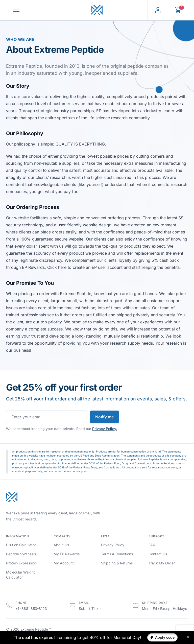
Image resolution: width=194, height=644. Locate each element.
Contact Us (158, 554)
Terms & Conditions (117, 554)
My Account (64, 563)
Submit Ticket (90, 609)
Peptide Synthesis (21, 554)
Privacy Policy (113, 545)
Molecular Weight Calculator (20, 575)
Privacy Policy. (105, 429)
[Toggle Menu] (16, 10)
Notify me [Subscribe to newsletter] (104, 417)
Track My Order (162, 563)
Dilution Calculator (21, 545)
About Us (61, 545)
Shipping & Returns (117, 563)
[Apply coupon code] (162, 637)
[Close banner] (188, 637)
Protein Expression (21, 563)
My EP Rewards (67, 554)
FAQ (152, 545)
